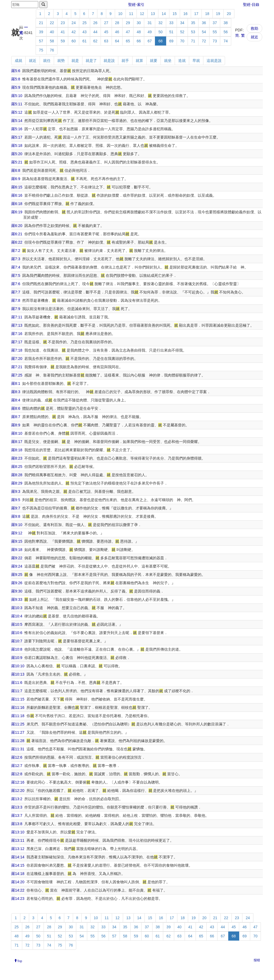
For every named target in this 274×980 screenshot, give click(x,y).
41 (63, 32)
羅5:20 (17, 154)
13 (153, 14)
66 (139, 41)
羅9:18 (17, 550)
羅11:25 (18, 724)
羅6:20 (17, 226)
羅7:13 (17, 325)
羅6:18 (17, 204)
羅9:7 (16, 508)
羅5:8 (16, 79)
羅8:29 (17, 483)
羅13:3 (17, 807)
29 (128, 23)
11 (131, 14)
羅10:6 (17, 633)
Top (20, 960)
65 (128, 41)
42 (74, 32)
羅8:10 (17, 433)
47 (128, 32)
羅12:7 (17, 766)
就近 (254, 37)
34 (182, 23)
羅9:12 (17, 533)
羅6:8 (16, 170)
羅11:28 (18, 741)
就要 (154, 61)
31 (150, 23)
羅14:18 (18, 874)
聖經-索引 (136, 5)
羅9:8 (16, 516)
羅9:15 (17, 541)
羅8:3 (16, 392)
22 (52, 23)
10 (120, 14)
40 (52, 32)
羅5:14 (17, 121)
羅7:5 (16, 275)
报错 (257, 960)
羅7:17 (17, 342)
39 (41, 32)
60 (74, 41)
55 (215, 32)
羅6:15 (17, 187)
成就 (18, 61)
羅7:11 (17, 317)
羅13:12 (18, 849)
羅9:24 (17, 566)
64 (117, 41)
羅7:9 (16, 309)
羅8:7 (16, 417)
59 (63, 41)
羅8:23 (17, 458)
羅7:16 (17, 334)
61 (85, 41)
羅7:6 (16, 284)
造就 (182, 61)
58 (52, 41)
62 (96, 41)
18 (207, 14)
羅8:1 (16, 383)
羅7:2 (16, 251)
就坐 (168, 61)
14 (164, 14)
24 (74, 23)
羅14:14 (18, 857)
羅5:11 (17, 104)
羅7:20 (17, 359)
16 (185, 14)
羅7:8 (16, 300)
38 (226, 23)
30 (139, 23)
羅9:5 (16, 500)
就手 (125, 61)
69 (172, 41)
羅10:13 (18, 674)
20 (229, 14)
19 (218, 14)
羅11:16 (18, 707)
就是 (75, 61)
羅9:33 (17, 599)
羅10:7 (17, 641)
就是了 (91, 61)
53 (193, 32)
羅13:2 (17, 799)
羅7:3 (16, 259)
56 (226, 32)
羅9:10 (17, 525)
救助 (254, 28)
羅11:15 (18, 699)
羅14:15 (18, 865)
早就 (196, 61)
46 (117, 32)
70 (182, 41)
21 (41, 23)
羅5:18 (17, 146)
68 (161, 41)
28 (117, 23)
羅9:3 (16, 491)
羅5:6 (16, 71)
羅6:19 (17, 212)
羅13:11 (18, 840)
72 (204, 41)
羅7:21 (17, 367)
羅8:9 (16, 425)
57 (41, 41)
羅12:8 (17, 774)
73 (215, 41)
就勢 (61, 61)
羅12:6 (17, 757)
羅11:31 (18, 749)
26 (96, 23)
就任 (47, 61)
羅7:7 (16, 292)
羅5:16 (17, 129)
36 (204, 23)
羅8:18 (17, 450)
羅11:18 (18, 716)
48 (139, 32)
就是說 (109, 61)
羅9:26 (17, 583)
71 (193, 41)
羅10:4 (17, 616)
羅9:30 (17, 591)
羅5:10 (17, 96)
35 (193, 23)
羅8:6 (16, 408)
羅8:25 (17, 467)
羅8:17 (17, 442)
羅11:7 (17, 691)
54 (204, 32)
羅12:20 (18, 791)
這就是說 (214, 61)
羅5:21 (17, 162)
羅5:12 (17, 112)
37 (215, 23)
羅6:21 (17, 234)
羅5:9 (16, 87)
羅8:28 (17, 475)
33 (172, 23)
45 (106, 32)
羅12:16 (18, 782)
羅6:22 (17, 242)
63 (106, 41)
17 (196, 14)
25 (85, 23)
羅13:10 (18, 832)
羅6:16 (17, 195)
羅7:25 (17, 375)
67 (150, 41)
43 (85, 32)
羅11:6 (17, 683)
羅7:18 (17, 350)
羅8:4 (16, 400)
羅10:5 (17, 624)
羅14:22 (18, 890)
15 (175, 14)
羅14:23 (18, 899)
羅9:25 (17, 575)
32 (161, 23)
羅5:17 (17, 137)
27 (106, 23)
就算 (139, 61)
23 (63, 23)
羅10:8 (17, 649)
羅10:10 (18, 666)
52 (182, 32)
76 (52, 50)
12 (142, 14)
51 (172, 32)
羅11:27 (18, 732)
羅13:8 (17, 824)
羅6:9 (16, 179)
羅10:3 (17, 608)
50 (161, 32)
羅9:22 (17, 558)
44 (96, 32)
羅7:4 (16, 267)
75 (41, 50)
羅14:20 (18, 882)
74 (226, 41)
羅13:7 (17, 815)
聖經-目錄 (251, 5)
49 (150, 32)
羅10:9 (17, 658)
